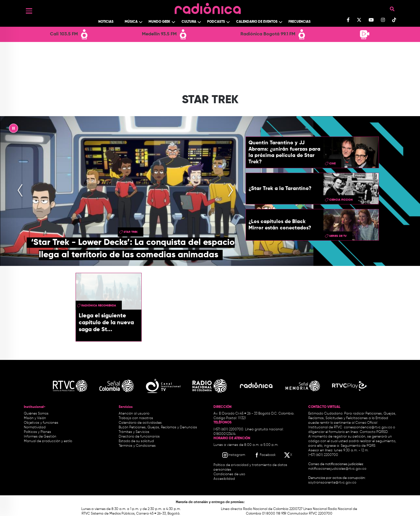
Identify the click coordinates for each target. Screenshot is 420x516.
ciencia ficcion (341, 200)
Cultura (189, 22)
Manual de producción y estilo (48, 441)
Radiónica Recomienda (99, 306)
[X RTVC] (288, 455)
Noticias (106, 22)
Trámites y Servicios (134, 432)
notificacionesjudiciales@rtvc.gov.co (337, 469)
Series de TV (338, 236)
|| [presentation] (14, 130)
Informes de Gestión (40, 437)
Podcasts (216, 22)
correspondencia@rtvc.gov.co (368, 427)
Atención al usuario (134, 414)
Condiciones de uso (229, 474)
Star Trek (131, 232)
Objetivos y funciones (41, 423)
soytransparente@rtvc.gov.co (332, 483)
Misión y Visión (35, 418)
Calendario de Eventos (257, 22)
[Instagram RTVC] (233, 455)
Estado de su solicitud (136, 441)
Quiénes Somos (36, 414)
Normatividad (35, 427)
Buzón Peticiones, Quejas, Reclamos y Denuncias (158, 427)
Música (131, 22)
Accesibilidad (225, 479)
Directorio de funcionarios (139, 437)
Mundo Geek (159, 22)
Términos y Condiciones (137, 446)
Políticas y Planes (37, 432)
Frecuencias (299, 22)
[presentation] (20, 191)
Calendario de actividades (140, 423)
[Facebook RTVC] (265, 455)
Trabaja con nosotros (136, 418)
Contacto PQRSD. (374, 432)
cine (332, 164)
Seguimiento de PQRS (358, 446)
